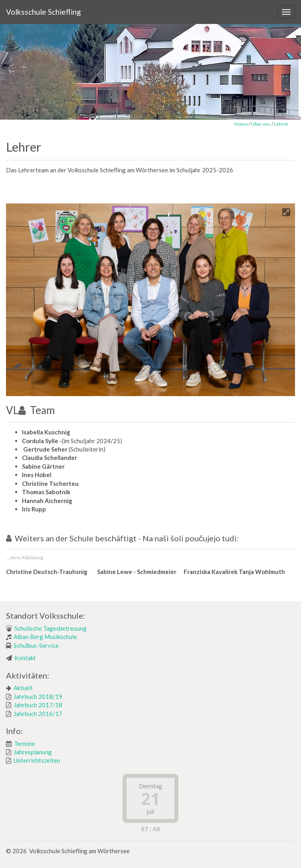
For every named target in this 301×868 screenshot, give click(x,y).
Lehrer (281, 124)
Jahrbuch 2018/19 (38, 696)
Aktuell (23, 688)
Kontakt (25, 658)
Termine (25, 744)
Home (241, 124)
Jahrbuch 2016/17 (38, 714)
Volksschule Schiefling (44, 12)
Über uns (261, 124)
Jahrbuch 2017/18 (38, 705)
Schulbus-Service (36, 645)
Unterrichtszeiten (37, 760)
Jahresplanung (33, 752)
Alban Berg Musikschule (45, 637)
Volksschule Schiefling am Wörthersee (79, 851)
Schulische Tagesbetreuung (50, 628)
